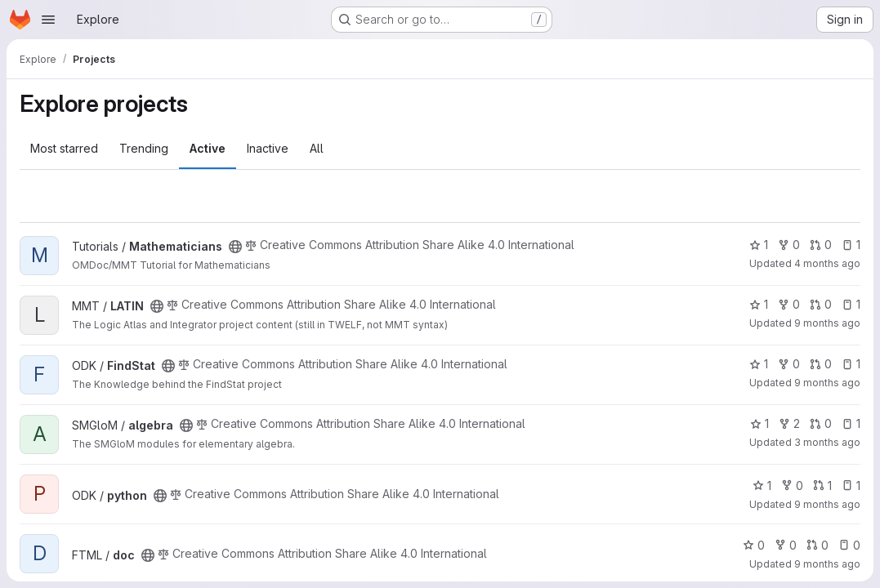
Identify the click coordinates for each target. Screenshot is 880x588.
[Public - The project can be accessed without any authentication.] (235, 247)
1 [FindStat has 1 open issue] (851, 364)
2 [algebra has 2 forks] (789, 423)
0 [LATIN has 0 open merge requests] (821, 304)
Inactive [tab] (268, 148)
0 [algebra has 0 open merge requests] (821, 423)
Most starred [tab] (64, 148)
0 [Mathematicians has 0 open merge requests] (821, 245)
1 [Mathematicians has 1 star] (759, 245)
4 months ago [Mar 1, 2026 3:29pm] (827, 263)
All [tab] (317, 148)
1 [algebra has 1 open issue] (851, 423)
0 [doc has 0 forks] (786, 545)
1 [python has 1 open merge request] (822, 486)
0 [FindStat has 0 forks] (789, 364)
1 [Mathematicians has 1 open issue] (851, 245)
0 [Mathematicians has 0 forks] (789, 245)
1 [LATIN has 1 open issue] (851, 304)
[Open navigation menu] (48, 20)
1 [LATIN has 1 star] (759, 304)
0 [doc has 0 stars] (754, 545)
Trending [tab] (144, 148)
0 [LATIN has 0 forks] (789, 304)
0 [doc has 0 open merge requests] (817, 545)
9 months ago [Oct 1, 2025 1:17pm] (827, 383)
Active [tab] (208, 148)
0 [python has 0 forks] (792, 486)
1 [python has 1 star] (762, 486)
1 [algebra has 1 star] (759, 423)
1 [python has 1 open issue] (851, 486)
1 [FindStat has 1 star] (759, 364)
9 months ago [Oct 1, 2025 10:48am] (827, 564)
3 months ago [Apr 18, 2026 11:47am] (827, 442)
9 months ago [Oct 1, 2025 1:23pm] (827, 323)
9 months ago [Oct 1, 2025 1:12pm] (827, 504)
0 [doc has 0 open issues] (849, 545)
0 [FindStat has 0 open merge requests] (821, 364)
